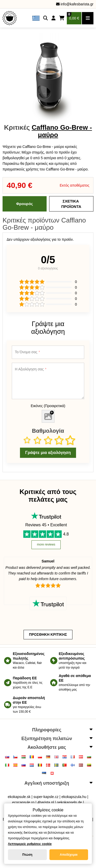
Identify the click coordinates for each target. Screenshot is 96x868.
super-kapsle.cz (46, 797)
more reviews (46, 544)
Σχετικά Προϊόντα (71, 204)
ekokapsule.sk (19, 797)
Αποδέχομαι (69, 855)
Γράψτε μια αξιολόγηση (48, 453)
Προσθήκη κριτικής (48, 634)
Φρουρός (25, 204)
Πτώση (27, 855)
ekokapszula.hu (74, 797)
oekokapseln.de (69, 802)
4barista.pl (46, 802)
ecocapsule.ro (23, 802)
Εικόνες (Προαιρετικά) (48, 406)
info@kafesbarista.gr (75, 4)
